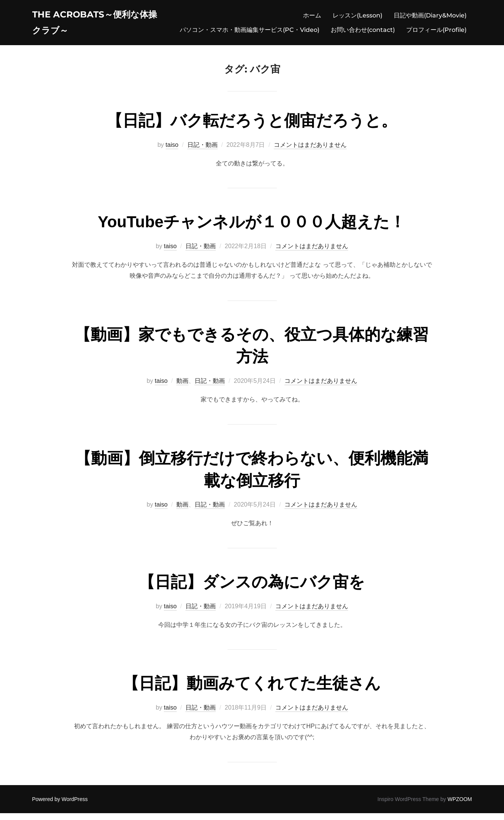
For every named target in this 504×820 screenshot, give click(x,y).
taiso (172, 152)
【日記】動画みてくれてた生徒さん (252, 690)
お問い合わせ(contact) (363, 32)
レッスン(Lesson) (357, 17)
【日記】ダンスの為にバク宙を (252, 589)
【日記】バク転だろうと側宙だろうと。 (252, 127)
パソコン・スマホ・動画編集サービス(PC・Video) (250, 32)
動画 (182, 388)
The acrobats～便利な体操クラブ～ (97, 24)
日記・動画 (203, 152)
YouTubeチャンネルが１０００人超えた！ (252, 229)
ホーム (312, 17)
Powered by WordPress (60, 806)
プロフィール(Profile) (436, 32)
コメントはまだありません (310, 152)
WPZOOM (460, 806)
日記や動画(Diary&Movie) (430, 17)
